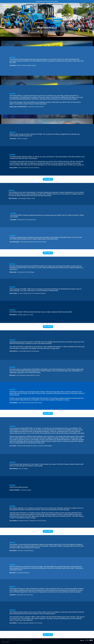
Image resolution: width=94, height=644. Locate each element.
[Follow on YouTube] (92, 640)
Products (72, 6)
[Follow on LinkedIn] (90, 640)
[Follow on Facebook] (86, 640)
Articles (3, 640)
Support (80, 6)
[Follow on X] (89, 640)
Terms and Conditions (12, 640)
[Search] (92, 6)
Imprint (20, 640)
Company (87, 6)
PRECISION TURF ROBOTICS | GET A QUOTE (47, 1)
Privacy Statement (28, 640)
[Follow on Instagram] (87, 640)
